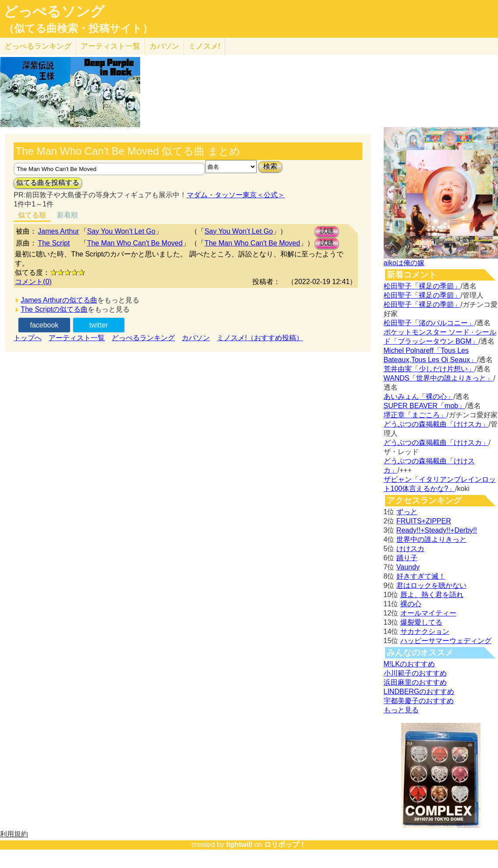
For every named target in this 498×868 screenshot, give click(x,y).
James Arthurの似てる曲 (59, 300)
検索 (270, 166)
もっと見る (401, 710)
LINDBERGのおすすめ (419, 692)
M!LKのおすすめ (409, 664)
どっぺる (38, 46)
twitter (99, 325)
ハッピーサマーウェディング (446, 641)
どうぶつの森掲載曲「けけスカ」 (436, 424)
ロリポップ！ (285, 845)
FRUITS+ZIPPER (424, 521)
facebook (44, 325)
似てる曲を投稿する (48, 183)
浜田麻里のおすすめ (415, 682)
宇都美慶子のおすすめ (419, 701)
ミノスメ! (204, 46)
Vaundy (408, 567)
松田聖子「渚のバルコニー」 (429, 323)
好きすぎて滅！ (421, 576)
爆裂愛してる (421, 622)
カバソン (164, 46)
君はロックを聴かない (431, 585)
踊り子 (407, 558)
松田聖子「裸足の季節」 (422, 286)
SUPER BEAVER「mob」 (424, 406)
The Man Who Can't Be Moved (135, 243)
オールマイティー (428, 613)
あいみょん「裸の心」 (419, 397)
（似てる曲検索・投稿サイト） (78, 28)
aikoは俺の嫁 (404, 263)
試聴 (327, 231)
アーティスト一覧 (77, 338)
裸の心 (411, 604)
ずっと (407, 512)
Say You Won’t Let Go (121, 231)
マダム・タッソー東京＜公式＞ (236, 195)
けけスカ (410, 549)
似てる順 (32, 215)
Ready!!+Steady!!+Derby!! (437, 530)
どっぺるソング (54, 11)
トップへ (28, 338)
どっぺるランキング (143, 338)
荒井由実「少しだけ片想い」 (429, 369)
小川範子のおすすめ (415, 673)
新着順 (67, 215)
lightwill (239, 845)
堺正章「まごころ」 (415, 415)
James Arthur (58, 231)
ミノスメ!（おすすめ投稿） (260, 338)
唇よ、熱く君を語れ (432, 595)
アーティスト (110, 46)
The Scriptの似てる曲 (54, 309)
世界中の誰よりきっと (431, 539)
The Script (54, 243)
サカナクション (425, 631)
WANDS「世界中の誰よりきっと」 (439, 378)
